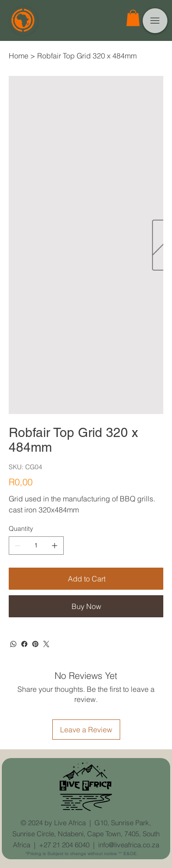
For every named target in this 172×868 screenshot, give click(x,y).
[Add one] (55, 546)
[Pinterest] (35, 644)
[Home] (19, 56)
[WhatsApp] (13, 644)
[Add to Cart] (86, 579)
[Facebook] (24, 644)
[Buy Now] (86, 606)
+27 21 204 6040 (64, 845)
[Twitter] (46, 644)
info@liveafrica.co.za (129, 845)
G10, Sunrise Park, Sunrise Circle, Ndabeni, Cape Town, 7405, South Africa (86, 834)
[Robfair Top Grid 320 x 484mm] (87, 56)
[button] (133, 18)
